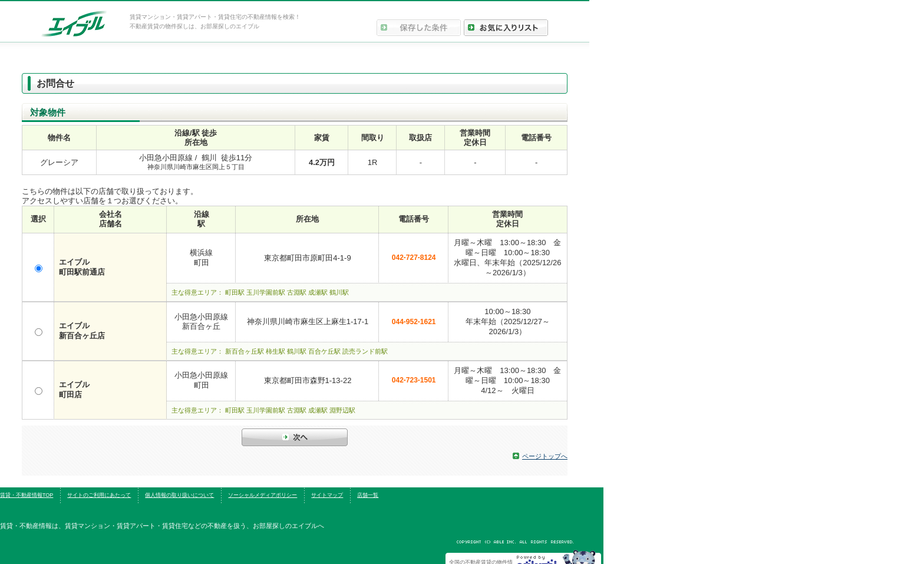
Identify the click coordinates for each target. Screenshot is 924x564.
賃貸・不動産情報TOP (27, 495)
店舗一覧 (368, 495)
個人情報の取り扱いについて (179, 495)
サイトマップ (327, 495)
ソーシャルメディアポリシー (263, 495)
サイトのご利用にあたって (99, 495)
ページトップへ (545, 456)
